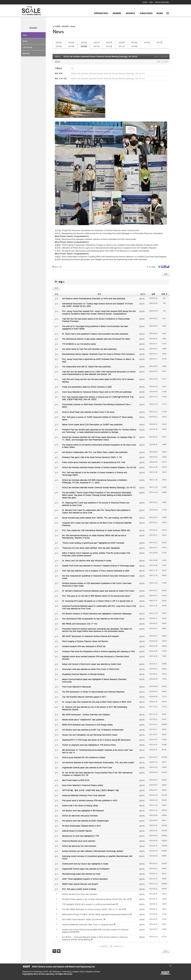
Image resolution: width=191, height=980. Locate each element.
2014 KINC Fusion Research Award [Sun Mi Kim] (83, 919)
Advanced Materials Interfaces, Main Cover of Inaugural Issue (88, 924)
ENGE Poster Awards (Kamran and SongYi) (80, 884)
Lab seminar (27, 47)
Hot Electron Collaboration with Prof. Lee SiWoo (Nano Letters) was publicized (95, 452)
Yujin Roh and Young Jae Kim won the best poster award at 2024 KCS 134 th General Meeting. (98, 380)
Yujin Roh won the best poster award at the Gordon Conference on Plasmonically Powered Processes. (96, 320)
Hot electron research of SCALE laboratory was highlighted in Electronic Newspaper (97, 614)
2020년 (122, 43)
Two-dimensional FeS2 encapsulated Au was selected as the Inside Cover (93, 619)
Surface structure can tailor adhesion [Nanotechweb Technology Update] (93, 851)
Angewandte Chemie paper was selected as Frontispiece (86, 869)
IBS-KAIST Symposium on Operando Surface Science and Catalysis (90, 636)
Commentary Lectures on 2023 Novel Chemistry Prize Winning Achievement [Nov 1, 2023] (97, 406)
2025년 (59, 43)
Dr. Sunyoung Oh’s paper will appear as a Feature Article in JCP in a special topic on (98, 601)
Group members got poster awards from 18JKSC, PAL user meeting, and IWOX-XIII (97, 518)
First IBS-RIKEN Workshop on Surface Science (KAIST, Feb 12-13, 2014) (93, 909)
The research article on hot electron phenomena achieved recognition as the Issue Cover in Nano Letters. (99, 446)
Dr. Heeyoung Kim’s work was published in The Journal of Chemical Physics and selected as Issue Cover (96, 504)
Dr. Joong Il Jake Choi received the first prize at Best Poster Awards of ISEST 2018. (97, 702)
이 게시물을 (151, 267)
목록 (166, 274)
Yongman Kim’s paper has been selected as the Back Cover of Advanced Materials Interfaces (97, 524)
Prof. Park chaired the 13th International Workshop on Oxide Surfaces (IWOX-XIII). (96, 530)
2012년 (109, 46)
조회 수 (164, 294)
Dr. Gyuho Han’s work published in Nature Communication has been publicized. (95, 334)
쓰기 (166, 951)
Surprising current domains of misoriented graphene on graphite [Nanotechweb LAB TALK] (97, 857)
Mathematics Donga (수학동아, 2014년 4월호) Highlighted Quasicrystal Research (96, 914)
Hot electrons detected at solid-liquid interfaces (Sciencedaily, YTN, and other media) (98, 762)
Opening (26, 53)
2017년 (159, 43)
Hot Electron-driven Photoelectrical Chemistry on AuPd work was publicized (94, 298)
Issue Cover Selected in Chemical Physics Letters (83, 785)
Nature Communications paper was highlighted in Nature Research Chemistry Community (94, 680)
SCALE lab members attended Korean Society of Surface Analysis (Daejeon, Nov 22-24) (99, 467)
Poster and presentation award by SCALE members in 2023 (87, 387)
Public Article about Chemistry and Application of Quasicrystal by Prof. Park (94, 462)
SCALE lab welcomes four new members (79, 846)
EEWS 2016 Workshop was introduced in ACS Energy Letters (87, 725)
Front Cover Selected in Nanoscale (76, 687)
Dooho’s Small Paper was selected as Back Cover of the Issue (88, 412)
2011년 (122, 46)
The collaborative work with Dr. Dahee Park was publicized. (87, 366)
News (25, 35)
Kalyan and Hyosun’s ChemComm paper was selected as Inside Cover (92, 664)
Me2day (162, 268)
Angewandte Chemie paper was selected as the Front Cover (87, 767)
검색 (54, 951)
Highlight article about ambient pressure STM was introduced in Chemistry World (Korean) (95, 658)
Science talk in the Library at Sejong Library (80, 805)
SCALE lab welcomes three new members (80, 894)
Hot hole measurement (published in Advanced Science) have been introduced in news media (98, 577)
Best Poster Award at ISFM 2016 (76, 780)
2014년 (84, 46)
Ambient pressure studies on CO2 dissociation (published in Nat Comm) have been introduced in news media (97, 584)
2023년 (84, 43)
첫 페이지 (103, 946)
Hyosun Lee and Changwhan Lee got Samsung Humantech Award (90, 735)
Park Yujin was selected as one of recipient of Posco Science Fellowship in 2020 (96, 571)
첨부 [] (58, 267)
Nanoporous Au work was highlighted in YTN (81, 836)
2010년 (134, 46)
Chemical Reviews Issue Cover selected (79, 841)
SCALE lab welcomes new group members (80, 816)
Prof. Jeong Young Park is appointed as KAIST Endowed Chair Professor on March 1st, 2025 (98, 360)
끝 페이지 (119, 946)
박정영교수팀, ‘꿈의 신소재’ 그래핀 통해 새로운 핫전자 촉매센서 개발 (90, 790)
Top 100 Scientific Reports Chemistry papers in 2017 (84, 697)
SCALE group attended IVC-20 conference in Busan (84, 757)
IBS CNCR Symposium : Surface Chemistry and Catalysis (86, 714)
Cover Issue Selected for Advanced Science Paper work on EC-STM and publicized (97, 392)
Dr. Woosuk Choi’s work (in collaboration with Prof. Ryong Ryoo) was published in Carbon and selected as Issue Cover (96, 511)
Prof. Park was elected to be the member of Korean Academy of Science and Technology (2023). (95, 474)
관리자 (57, 62)
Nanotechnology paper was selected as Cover (81, 874)
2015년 (71, 46)
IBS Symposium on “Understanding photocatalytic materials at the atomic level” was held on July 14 (97, 751)
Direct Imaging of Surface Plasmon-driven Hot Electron (85, 641)
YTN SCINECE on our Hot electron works (79, 344)
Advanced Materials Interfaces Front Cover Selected (84, 795)
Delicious (168, 268)
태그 (59, 951)
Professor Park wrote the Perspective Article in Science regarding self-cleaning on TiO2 (98, 651)
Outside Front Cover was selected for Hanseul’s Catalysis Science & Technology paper (98, 566)
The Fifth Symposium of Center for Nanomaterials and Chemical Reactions (93, 692)
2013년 (96, 46)
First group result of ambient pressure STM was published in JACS (90, 800)
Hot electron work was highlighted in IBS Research (83, 810)
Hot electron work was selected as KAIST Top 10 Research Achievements (93, 730)
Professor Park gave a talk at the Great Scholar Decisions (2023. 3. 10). (92, 457)
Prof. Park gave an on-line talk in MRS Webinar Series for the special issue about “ (97, 596)
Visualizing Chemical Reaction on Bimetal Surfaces (83, 674)
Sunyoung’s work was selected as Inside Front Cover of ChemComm (91, 669)
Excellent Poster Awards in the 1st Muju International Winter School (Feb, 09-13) (96, 899)
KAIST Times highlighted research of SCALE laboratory (85, 879)
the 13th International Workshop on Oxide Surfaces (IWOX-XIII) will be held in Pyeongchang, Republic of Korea (94, 537)
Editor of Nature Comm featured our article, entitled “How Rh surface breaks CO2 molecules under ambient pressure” (96, 554)
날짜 (153, 294)
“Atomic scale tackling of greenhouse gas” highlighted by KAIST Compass (93, 543)
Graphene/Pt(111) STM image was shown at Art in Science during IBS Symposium (96, 740)
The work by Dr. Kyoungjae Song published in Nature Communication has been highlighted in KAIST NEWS (95, 327)
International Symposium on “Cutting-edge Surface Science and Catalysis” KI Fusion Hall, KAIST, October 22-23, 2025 (98, 305)
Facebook (165, 268)
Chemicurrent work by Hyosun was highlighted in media (85, 864)
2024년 (71, 43)
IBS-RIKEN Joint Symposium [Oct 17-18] (80, 624)
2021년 (109, 43)
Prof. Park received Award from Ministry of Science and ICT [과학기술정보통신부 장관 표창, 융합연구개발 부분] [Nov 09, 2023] (98, 398)
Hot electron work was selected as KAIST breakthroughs (85, 821)
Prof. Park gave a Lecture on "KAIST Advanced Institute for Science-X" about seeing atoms (97, 418)
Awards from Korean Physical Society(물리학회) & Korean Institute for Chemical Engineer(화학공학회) (95, 931)
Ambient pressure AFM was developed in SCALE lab (84, 646)
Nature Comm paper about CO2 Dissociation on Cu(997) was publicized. (93, 424)
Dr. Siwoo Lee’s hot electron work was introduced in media (87, 560)
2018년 (147, 43)
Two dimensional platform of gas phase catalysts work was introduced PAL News (96, 339)
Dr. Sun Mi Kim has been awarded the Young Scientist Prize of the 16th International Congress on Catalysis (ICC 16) (97, 774)
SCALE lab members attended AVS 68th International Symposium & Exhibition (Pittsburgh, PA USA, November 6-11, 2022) (95, 481)
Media (25, 41)
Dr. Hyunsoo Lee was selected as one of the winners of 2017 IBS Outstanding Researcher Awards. (95, 708)
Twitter (159, 268)
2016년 (59, 46)
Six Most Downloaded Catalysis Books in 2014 (81, 826)
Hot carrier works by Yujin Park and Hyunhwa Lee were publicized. (90, 349)
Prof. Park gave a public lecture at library (79, 889)
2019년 (134, 43)
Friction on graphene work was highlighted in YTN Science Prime (89, 745)
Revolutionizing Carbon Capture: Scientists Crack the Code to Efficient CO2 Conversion (98, 354)
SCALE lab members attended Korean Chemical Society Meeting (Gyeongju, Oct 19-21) (100, 57)
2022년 (96, 43)
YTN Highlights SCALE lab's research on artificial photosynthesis (89, 904)
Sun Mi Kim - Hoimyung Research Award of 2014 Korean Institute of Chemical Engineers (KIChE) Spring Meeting (95, 938)
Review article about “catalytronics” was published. (83, 720)
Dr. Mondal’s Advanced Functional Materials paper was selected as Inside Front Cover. (98, 591)
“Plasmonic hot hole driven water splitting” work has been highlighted (91, 548)
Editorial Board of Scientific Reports (77, 831)
